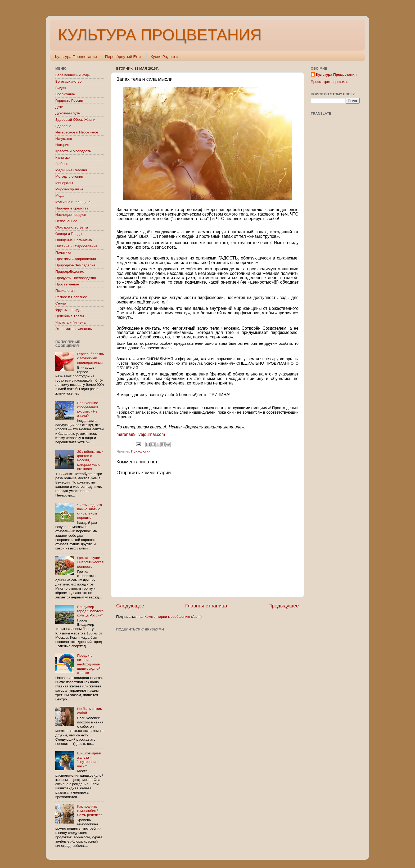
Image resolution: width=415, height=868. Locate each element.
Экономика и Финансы (74, 329)
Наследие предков (71, 215)
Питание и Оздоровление (76, 246)
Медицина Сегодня (71, 170)
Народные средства (72, 208)
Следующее (130, 606)
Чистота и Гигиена (70, 322)
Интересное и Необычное (77, 132)
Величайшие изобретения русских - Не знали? (87, 409)
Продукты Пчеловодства (76, 278)
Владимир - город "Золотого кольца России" (90, 611)
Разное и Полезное (71, 297)
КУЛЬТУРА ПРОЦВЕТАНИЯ (160, 35)
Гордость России (69, 100)
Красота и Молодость (73, 151)
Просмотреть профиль (330, 82)
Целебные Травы (70, 316)
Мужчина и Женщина (73, 202)
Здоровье (63, 126)
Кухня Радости (164, 57)
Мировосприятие (69, 189)
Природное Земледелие (75, 265)
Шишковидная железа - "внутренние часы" (89, 760)
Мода (60, 196)
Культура (63, 157)
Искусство (64, 139)
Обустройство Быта (72, 227)
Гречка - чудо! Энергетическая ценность (90, 562)
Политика (63, 252)
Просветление (67, 284)
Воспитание (65, 94)
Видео (60, 88)
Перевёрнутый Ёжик (124, 57)
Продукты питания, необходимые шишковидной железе (89, 664)
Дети (59, 107)
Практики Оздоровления (76, 259)
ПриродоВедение (70, 272)
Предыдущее (283, 606)
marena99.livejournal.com (141, 434)
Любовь (62, 164)
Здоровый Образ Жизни (75, 120)
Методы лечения (69, 176)
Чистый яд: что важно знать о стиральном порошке (89, 511)
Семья (61, 303)
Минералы (64, 183)
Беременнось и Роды (73, 75)
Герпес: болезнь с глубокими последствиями (90, 358)
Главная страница (206, 606)
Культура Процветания (76, 57)
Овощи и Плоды (69, 234)
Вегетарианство (68, 81)
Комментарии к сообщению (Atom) (173, 617)
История (62, 145)
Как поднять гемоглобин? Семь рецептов (90, 811)
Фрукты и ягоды (68, 310)
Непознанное (66, 221)
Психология (141, 451)
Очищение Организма (74, 240)
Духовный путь (68, 113)
